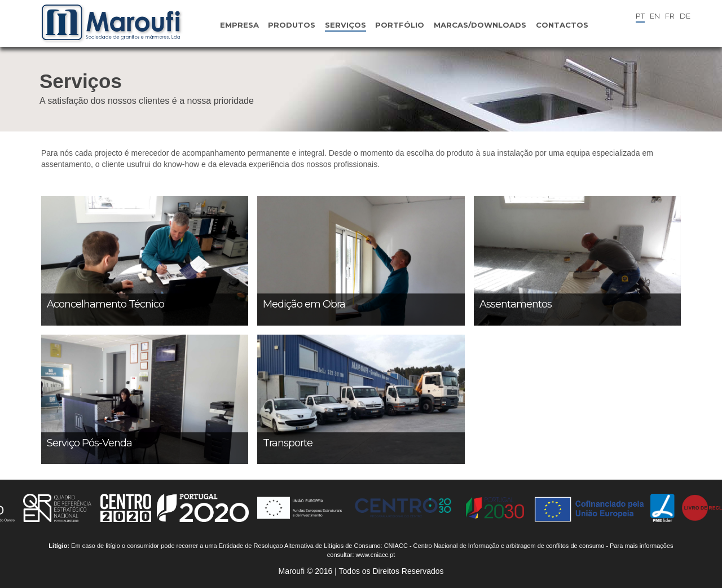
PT (640, 16)
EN (655, 16)
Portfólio (400, 25)
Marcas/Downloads (480, 25)
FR (670, 16)
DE (685, 16)
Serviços (345, 25)
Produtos (292, 25)
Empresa (239, 25)
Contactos (562, 25)
